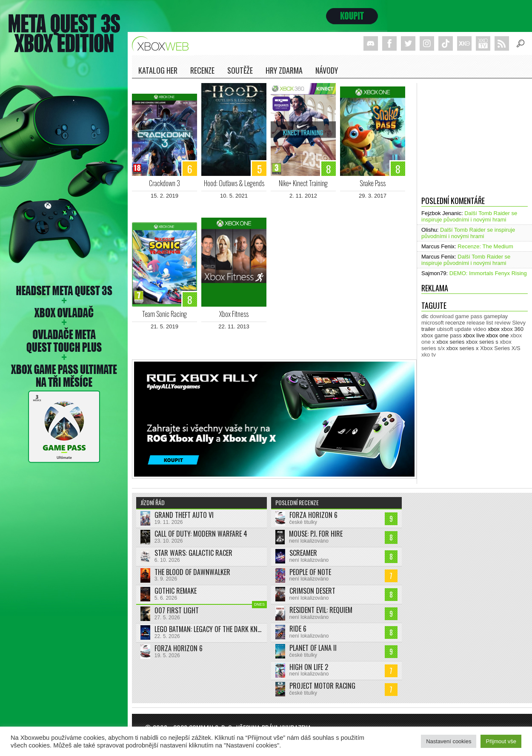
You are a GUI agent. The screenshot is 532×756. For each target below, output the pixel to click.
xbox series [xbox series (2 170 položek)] (450, 342)
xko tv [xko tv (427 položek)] (429, 355)
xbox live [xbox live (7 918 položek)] (474, 335)
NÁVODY (327, 70)
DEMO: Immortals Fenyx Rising (488, 273)
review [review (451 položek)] (503, 323)
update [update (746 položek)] (463, 329)
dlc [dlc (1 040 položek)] (425, 316)
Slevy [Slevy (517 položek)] (519, 323)
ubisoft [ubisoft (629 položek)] (445, 329)
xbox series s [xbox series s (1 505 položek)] (482, 342)
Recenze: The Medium (485, 246)
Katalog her (158, 70)
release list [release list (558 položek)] (480, 323)
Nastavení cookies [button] (449, 741)
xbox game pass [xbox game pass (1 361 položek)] (442, 335)
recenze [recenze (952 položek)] (455, 323)
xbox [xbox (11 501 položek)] (493, 329)
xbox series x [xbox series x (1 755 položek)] (463, 348)
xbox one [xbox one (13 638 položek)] (498, 335)
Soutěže (240, 70)
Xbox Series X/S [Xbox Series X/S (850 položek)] (500, 348)
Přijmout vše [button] (501, 741)
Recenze (202, 70)
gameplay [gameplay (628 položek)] (496, 316)
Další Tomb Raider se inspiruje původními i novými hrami (469, 216)
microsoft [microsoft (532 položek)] (433, 323)
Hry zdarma (284, 70)
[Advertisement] (475, 136)
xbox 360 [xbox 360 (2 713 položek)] (512, 329)
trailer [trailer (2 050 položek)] (428, 329)
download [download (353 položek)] (442, 316)
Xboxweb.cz (163, 44)
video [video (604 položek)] (479, 329)
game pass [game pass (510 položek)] (469, 316)
